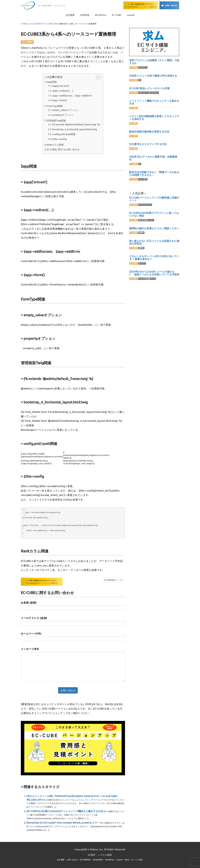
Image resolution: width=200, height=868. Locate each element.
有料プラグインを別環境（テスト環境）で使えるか (154, 62)
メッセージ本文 (30, 649)
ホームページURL (31, 633)
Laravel (120, 860)
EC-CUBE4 (27, 42)
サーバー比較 (137, 860)
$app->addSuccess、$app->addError (72, 96)
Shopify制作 (98, 860)
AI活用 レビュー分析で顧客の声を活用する (153, 76)
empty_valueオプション (65, 110)
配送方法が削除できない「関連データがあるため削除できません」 (154, 173)
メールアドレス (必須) (34, 618)
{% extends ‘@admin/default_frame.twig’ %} (76, 124)
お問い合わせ (72, 860)
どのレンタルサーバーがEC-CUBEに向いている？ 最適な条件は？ (154, 258)
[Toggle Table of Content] (97, 77)
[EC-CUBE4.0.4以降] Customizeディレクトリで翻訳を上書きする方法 (65, 811)
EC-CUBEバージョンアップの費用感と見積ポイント (154, 199)
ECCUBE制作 (85, 860)
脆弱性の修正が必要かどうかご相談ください (154, 228)
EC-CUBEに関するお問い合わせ (63, 149)
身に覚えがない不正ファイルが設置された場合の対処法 (154, 242)
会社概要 (61, 860)
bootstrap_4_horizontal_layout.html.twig (75, 129)
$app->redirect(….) (63, 91)
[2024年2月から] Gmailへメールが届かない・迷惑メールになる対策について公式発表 (154, 273)
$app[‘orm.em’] (61, 86)
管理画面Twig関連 (56, 121)
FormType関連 (55, 106)
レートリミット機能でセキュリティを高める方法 (154, 102)
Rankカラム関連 (55, 145)
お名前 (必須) (29, 603)
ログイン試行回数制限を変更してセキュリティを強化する (154, 118)
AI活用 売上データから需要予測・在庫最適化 (153, 158)
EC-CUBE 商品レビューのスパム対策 (149, 88)
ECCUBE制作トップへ (114, 580)
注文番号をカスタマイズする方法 (148, 144)
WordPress (110, 860)
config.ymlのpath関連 (64, 134)
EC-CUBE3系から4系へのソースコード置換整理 (68, 34)
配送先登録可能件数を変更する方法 (149, 132)
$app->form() (60, 100)
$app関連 (52, 82)
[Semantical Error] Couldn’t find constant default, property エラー (63, 823)
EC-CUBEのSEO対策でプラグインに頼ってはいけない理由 (154, 214)
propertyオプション (63, 115)
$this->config (60, 139)
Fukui (127, 860)
